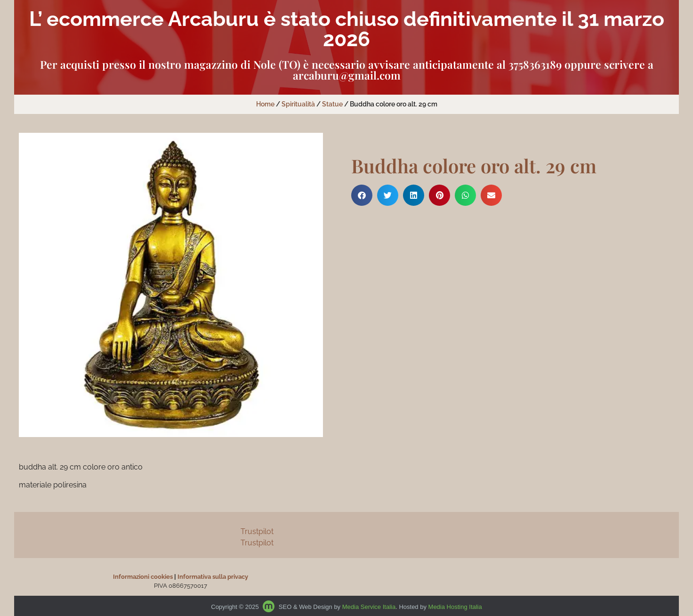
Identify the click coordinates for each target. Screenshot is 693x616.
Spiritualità (298, 104)
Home (265, 104)
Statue (332, 104)
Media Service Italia (369, 607)
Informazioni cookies (143, 577)
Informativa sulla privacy (213, 577)
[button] (362, 195)
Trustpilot (257, 531)
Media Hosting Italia (455, 607)
